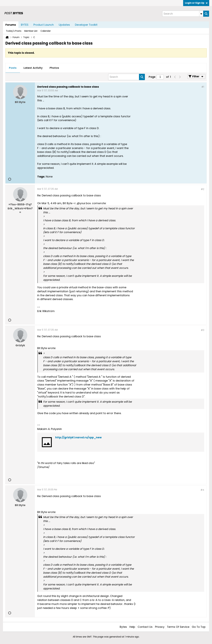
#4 (202, 490)
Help (132, 627)
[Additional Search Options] (201, 14)
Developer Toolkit (86, 25)
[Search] (183, 14)
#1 (203, 87)
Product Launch (44, 25)
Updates (64, 25)
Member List (31, 31)
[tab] (13, 68)
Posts (13, 68)
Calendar (46, 31)
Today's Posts (14, 31)
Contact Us (145, 627)
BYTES (25, 25)
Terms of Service (178, 627)
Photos (54, 68)
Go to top (199, 627)
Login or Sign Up (196, 3)
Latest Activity (33, 68)
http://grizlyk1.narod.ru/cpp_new (78, 437)
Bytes (123, 627)
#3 (203, 330)
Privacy (160, 627)
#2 (203, 189)
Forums (11, 25)
